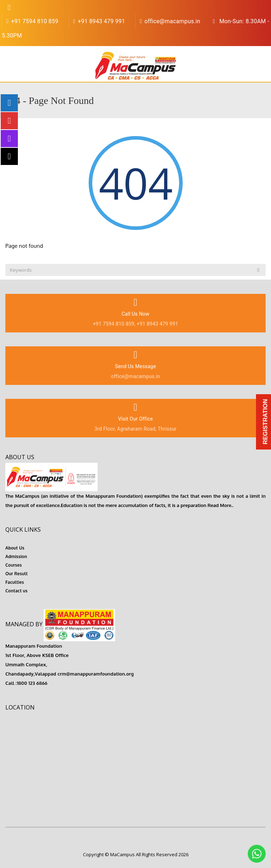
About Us (15, 548)
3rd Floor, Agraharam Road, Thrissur (135, 429)
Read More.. (220, 505)
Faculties (15, 582)
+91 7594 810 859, (114, 324)
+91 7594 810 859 (32, 21)
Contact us (16, 591)
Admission (16, 556)
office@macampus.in (170, 21)
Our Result (17, 574)
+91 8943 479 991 (99, 21)
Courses (14, 565)
